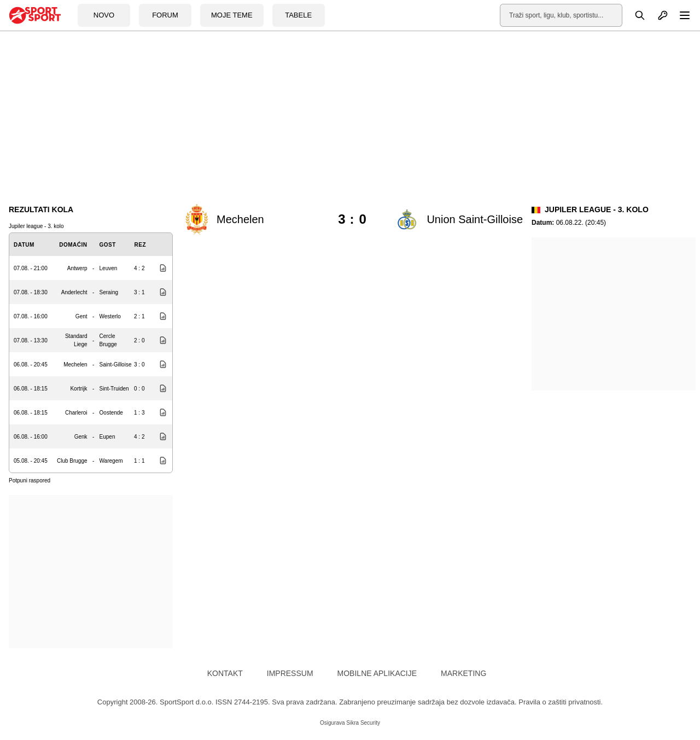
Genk (81, 437)
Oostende (111, 413)
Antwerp (77, 268)
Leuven (109, 268)
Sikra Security (363, 723)
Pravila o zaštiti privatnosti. (561, 702)
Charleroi (76, 413)
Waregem (111, 461)
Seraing (109, 292)
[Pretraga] (634, 15)
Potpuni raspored (30, 480)
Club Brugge (72, 461)
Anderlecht (74, 292)
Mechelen (75, 365)
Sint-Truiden (114, 389)
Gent (81, 316)
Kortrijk (78, 389)
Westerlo (110, 316)
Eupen (107, 437)
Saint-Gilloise (116, 365)
